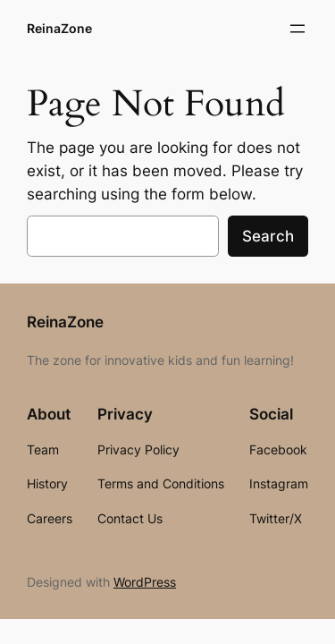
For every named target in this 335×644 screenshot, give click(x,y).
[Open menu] (297, 29)
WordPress (145, 582)
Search (268, 236)
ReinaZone (59, 28)
